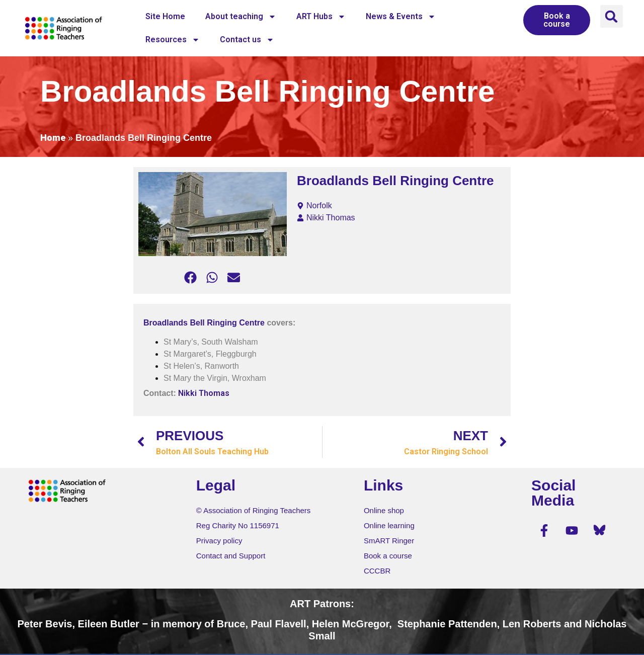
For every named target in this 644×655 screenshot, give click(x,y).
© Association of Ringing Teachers (254, 510)
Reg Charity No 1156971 (238, 525)
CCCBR (377, 571)
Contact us (247, 40)
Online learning (389, 525)
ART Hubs (321, 17)
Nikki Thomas (204, 393)
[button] (612, 16)
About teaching (241, 17)
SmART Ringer (389, 541)
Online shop (384, 510)
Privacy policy (219, 541)
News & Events (401, 17)
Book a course (388, 556)
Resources (173, 40)
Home (53, 138)
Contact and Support (231, 556)
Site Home (165, 16)
